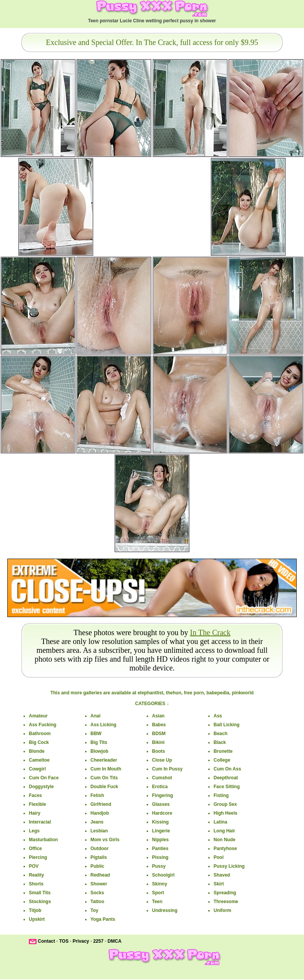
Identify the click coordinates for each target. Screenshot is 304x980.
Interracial (40, 822)
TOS (64, 941)
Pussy (159, 866)
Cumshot (162, 778)
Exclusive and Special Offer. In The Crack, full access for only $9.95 (152, 42)
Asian (158, 716)
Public (97, 866)
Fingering (163, 795)
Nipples (160, 840)
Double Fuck (104, 787)
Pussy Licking (229, 866)
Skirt (219, 884)
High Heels (225, 813)
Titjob (35, 910)
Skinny (160, 884)
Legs (34, 831)
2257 (98, 941)
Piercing (38, 857)
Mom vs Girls (105, 840)
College (222, 760)
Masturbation (43, 840)
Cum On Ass (227, 769)
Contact (46, 941)
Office (35, 849)
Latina (220, 822)
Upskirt (37, 919)
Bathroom (40, 734)
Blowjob (99, 751)
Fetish (97, 795)
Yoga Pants (103, 919)
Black (220, 742)
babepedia (218, 693)
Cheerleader (104, 760)
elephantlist (151, 693)
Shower (99, 884)
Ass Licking (103, 725)
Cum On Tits (104, 778)
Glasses (161, 804)
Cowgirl (37, 769)
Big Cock (39, 742)
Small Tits (40, 893)
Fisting (221, 795)
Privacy (81, 941)
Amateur (38, 716)
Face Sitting (227, 787)
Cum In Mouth (106, 769)
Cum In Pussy (167, 769)
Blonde (37, 751)
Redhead (100, 875)
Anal (95, 716)
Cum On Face (44, 778)
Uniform (222, 910)
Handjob (100, 813)
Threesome (226, 902)
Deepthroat (226, 778)
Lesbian (99, 831)
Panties (160, 849)
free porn (194, 693)
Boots (159, 751)
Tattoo (97, 902)
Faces (35, 795)
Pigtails (99, 857)
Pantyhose (225, 849)
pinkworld (243, 693)
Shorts (36, 884)
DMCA (115, 941)
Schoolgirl (163, 875)
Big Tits (99, 742)
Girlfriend (101, 804)
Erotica (160, 787)
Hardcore (162, 813)
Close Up (162, 760)
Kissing (160, 822)
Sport (158, 893)
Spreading (225, 893)
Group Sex (225, 804)
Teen (157, 902)
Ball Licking (226, 725)
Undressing (165, 910)
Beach (220, 734)
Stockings (40, 902)
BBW (96, 734)
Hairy (35, 813)
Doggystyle (41, 787)
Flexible (38, 804)
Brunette (223, 751)
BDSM (159, 734)
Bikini (158, 742)
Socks (97, 893)
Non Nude (225, 840)
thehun (174, 693)
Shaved (222, 875)
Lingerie (161, 831)
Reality (36, 875)
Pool (219, 857)
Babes (159, 725)
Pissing (160, 857)
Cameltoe (39, 760)
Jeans (97, 822)
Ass (218, 716)
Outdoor (99, 849)
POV (34, 866)
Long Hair (224, 831)
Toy (94, 910)
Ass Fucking (43, 725)
